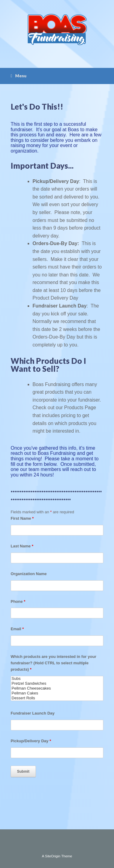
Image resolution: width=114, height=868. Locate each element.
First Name (22, 518)
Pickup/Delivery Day (31, 741)
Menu (19, 76)
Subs (57, 679)
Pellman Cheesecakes (57, 688)
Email (17, 629)
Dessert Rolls (57, 698)
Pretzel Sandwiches (57, 684)
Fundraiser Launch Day (33, 713)
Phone (18, 601)
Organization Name (29, 574)
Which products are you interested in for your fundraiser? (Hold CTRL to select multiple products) (54, 663)
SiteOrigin (53, 856)
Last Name (22, 546)
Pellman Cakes (57, 693)
